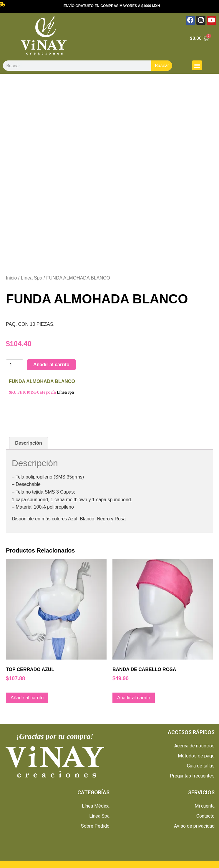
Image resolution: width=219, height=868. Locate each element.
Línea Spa (32, 278)
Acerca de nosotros (194, 746)
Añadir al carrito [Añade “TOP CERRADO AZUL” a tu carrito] (27, 698)
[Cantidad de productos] (14, 365)
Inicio (11, 278)
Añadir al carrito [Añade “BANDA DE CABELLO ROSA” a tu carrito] (134, 698)
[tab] (29, 443)
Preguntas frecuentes (192, 776)
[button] (197, 65)
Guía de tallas (201, 766)
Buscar (162, 66)
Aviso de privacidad (194, 826)
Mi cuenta (205, 806)
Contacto (205, 816)
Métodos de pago (196, 756)
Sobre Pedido (95, 826)
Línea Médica (96, 806)
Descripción (29, 443)
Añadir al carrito (51, 365)
